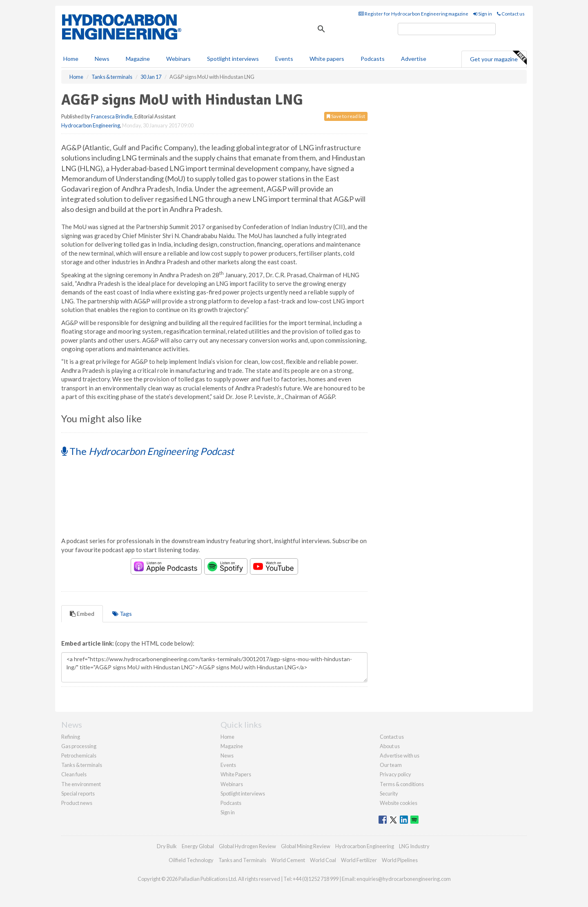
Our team (391, 765)
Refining (71, 737)
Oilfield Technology (191, 860)
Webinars (178, 59)
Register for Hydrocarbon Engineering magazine (413, 14)
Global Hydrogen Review (247, 846)
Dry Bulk (167, 846)
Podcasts (373, 59)
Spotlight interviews (233, 59)
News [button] (102, 59)
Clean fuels (74, 774)
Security (389, 793)
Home (71, 59)
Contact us (511, 14)
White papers (327, 59)
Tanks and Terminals (242, 860)
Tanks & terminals (82, 765)
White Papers (236, 774)
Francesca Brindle (112, 116)
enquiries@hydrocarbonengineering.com (404, 879)
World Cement (288, 860)
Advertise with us (400, 755)
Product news (77, 803)
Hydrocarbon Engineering (91, 125)
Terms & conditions (402, 784)
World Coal (323, 860)
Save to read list (346, 116)
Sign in (483, 14)
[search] (447, 29)
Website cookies (399, 803)
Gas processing (79, 746)
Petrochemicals (79, 755)
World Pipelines (400, 860)
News (227, 755)
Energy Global (198, 846)
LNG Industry (414, 846)
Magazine (138, 59)
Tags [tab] (122, 614)
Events (284, 59)
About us (390, 746)
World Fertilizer (359, 860)
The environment (81, 784)
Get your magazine (498, 58)
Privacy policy (395, 774)
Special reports (78, 793)
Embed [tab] (82, 614)
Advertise (414, 59)
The (148, 451)
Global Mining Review (306, 846)
